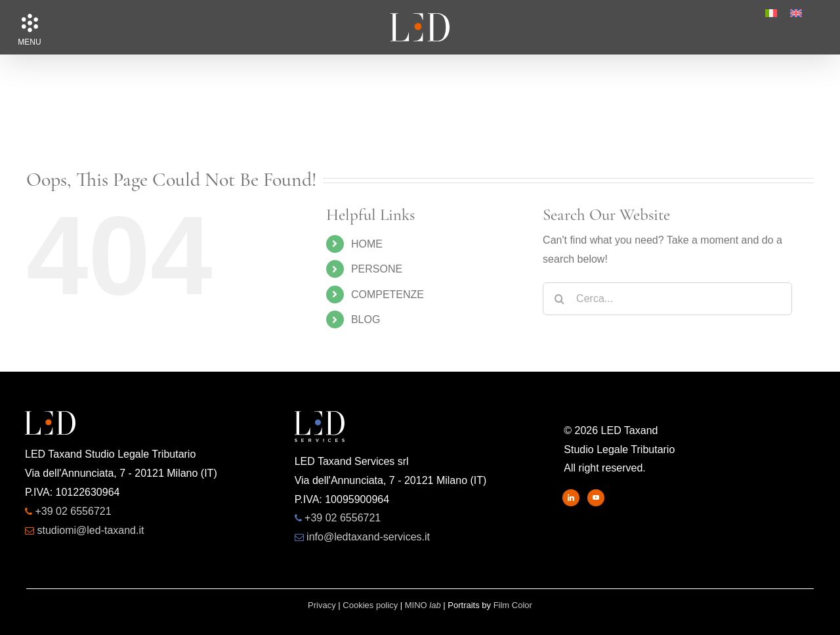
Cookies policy (370, 605)
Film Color (513, 605)
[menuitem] (771, 13)
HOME (367, 244)
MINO (423, 605)
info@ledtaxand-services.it (368, 537)
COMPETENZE (388, 295)
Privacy (322, 605)
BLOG (366, 319)
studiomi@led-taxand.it (90, 530)
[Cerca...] (667, 299)
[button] (30, 23)
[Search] (559, 299)
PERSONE (377, 269)
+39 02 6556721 (73, 511)
